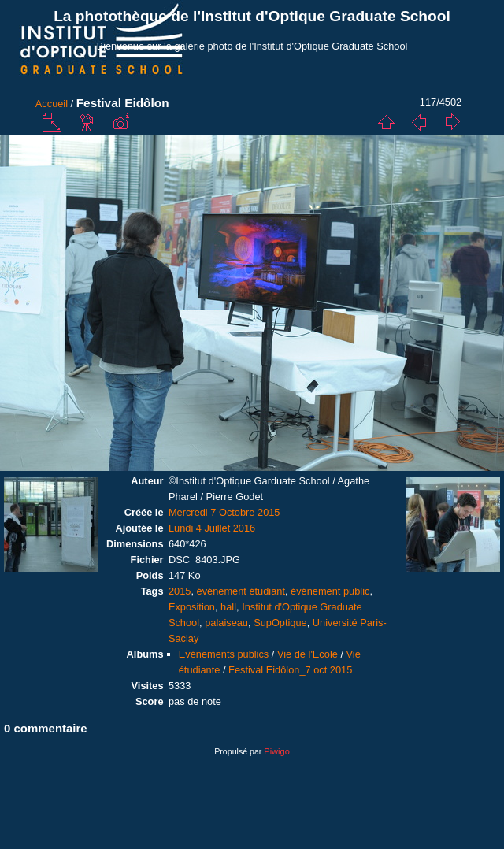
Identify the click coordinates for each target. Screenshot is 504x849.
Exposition (192, 607)
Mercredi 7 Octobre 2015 (224, 512)
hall (228, 607)
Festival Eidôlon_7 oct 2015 (290, 670)
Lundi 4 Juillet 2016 (212, 528)
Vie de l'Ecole (308, 654)
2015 (180, 591)
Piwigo (276, 751)
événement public (330, 591)
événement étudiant (241, 591)
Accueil (52, 104)
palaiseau (226, 623)
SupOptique (280, 623)
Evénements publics (224, 654)
